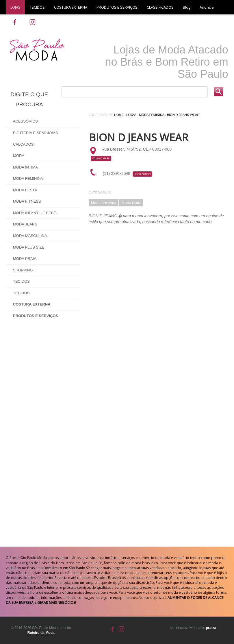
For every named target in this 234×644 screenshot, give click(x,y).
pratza (211, 628)
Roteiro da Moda (41, 633)
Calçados (23, 144)
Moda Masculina (30, 236)
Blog (187, 7)
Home (119, 115)
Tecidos (21, 281)
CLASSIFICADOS (160, 7)
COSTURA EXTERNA (71, 7)
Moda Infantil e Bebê (35, 213)
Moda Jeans (25, 224)
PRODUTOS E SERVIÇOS (117, 7)
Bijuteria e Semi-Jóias (35, 133)
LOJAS (15, 7)
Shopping (23, 270)
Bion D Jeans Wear (183, 115)
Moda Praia (25, 259)
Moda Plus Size (29, 247)
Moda (19, 156)
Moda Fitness (27, 201)
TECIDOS (37, 7)
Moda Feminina (28, 178)
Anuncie (207, 7)
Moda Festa (25, 190)
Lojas (131, 115)
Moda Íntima (25, 167)
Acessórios (25, 121)
